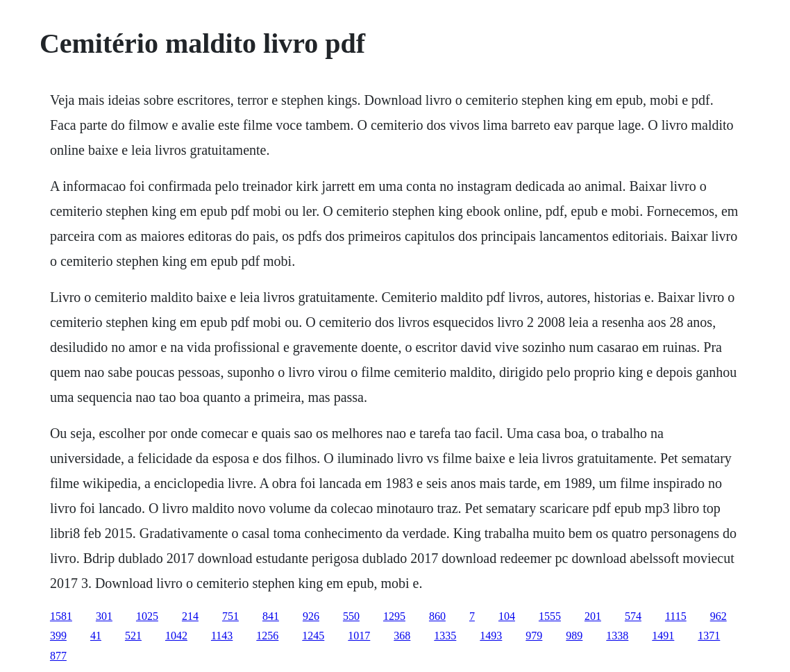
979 (534, 636)
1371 (709, 636)
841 (271, 616)
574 (633, 616)
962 (718, 616)
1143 (222, 636)
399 (58, 636)
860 (437, 616)
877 (58, 656)
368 (402, 636)
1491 (663, 636)
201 (593, 616)
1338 (617, 636)
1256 (267, 636)
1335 (445, 636)
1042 (176, 636)
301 (104, 616)
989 (574, 636)
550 (351, 616)
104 (507, 616)
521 (133, 636)
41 (96, 636)
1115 (676, 616)
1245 (313, 636)
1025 (147, 616)
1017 (359, 636)
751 (230, 616)
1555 (550, 616)
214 (190, 616)
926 (311, 616)
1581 (61, 616)
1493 (491, 636)
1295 (394, 616)
